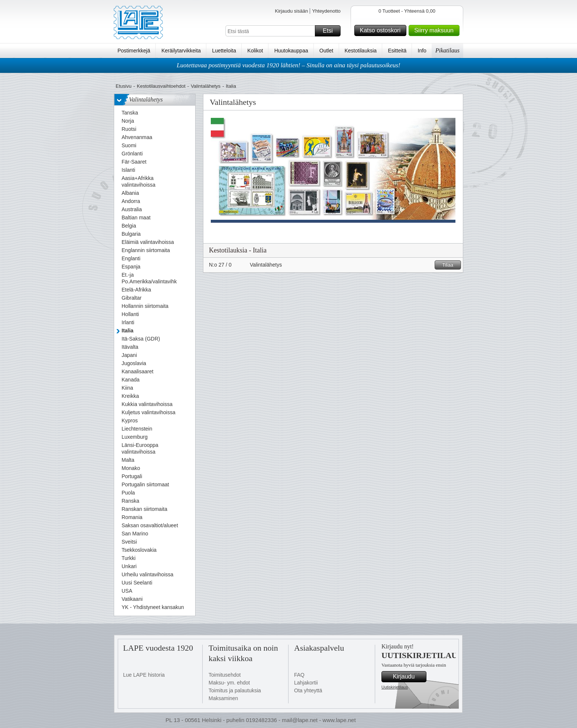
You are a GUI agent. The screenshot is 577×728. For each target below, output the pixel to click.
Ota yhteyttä (308, 690)
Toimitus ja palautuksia (235, 690)
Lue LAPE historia (144, 675)
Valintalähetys (206, 86)
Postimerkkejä (134, 51)
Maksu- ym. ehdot (229, 683)
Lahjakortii (306, 683)
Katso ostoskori (382, 30)
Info (422, 51)
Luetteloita (224, 51)
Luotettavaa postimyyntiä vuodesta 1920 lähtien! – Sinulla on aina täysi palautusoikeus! (288, 65)
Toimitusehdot (225, 675)
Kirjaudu (409, 677)
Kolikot (255, 51)
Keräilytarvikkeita (181, 51)
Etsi (331, 31)
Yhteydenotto (326, 11)
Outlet (326, 51)
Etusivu (124, 86)
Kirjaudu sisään (291, 11)
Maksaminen (223, 698)
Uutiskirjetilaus (395, 687)
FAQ (299, 675)
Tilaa (450, 265)
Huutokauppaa (291, 51)
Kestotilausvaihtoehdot (161, 86)
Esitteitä (397, 51)
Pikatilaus (447, 50)
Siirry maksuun (436, 30)
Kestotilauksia (361, 51)
